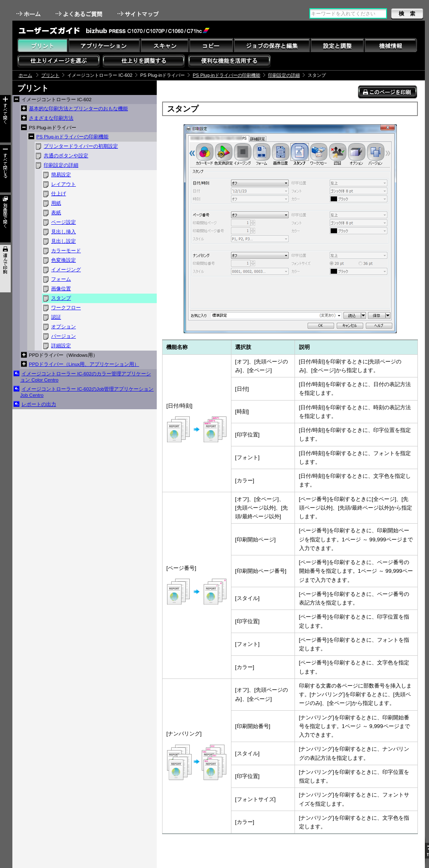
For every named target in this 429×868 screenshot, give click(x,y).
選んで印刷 (5, 269)
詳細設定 (61, 346)
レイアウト (64, 184)
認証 (56, 317)
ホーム (29, 14)
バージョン (64, 336)
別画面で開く (5, 219)
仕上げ (59, 194)
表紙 (56, 213)
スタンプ (61, 298)
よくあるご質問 (80, 14)
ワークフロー (66, 308)
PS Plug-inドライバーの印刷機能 (226, 75)
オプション (64, 327)
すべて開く (5, 119)
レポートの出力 (39, 404)
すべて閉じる (5, 169)
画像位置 (61, 289)
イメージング (66, 270)
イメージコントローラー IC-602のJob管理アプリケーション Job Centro (87, 392)
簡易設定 (61, 175)
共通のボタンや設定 (66, 156)
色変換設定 (64, 260)
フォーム (61, 279)
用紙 (56, 203)
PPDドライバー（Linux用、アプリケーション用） (84, 364)
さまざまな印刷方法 (51, 118)
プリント (50, 75)
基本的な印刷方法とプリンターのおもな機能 (78, 109)
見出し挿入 (64, 232)
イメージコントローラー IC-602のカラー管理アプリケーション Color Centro (86, 377)
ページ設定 (64, 222)
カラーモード (66, 251)
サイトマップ (139, 14)
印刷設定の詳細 (284, 75)
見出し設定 (64, 241)
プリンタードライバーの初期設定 (81, 146)
